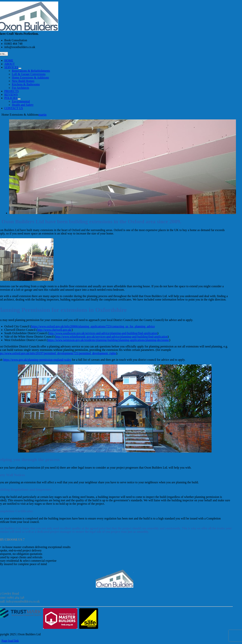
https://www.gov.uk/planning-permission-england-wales (37, 360)
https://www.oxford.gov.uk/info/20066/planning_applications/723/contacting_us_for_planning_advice (93, 326)
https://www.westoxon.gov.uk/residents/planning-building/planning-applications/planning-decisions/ (109, 340)
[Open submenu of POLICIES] (19, 99)
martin (43, 115)
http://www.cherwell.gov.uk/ (54, 330)
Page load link (10, 641)
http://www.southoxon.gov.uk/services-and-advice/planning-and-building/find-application (103, 333)
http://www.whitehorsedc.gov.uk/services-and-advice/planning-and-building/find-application (112, 337)
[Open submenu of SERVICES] (20, 68)
